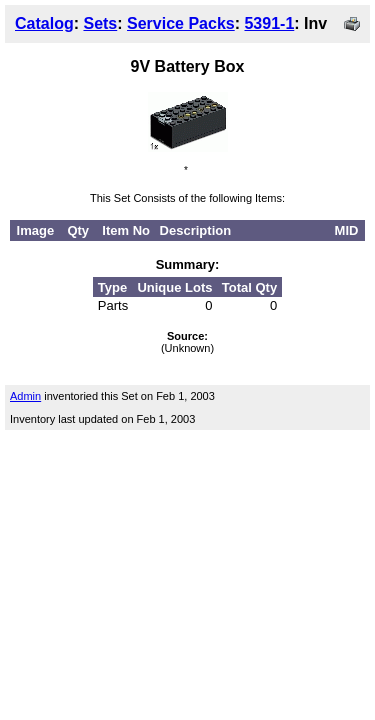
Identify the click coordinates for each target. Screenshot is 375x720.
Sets (100, 23)
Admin (25, 396)
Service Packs (181, 23)
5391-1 (269, 23)
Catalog (44, 23)
